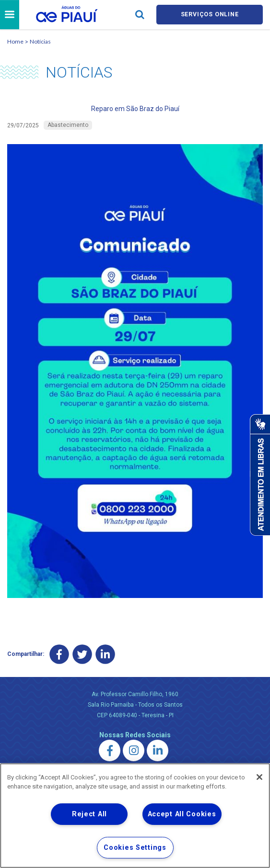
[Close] (259, 777)
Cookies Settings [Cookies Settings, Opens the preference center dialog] (135, 848)
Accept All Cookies (182, 814)
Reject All (89, 814)
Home (15, 42)
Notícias (40, 42)
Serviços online (210, 15)
